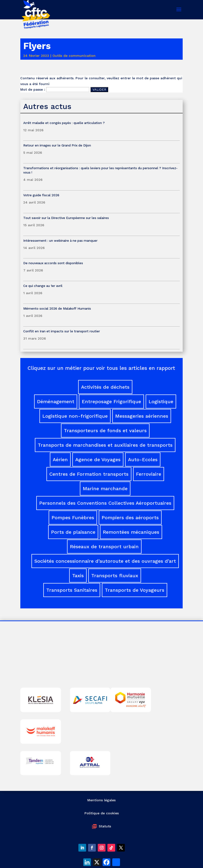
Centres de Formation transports (89, 474)
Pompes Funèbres (73, 518)
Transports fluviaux (115, 576)
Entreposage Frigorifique (111, 401)
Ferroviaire (149, 474)
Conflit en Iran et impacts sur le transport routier (62, 331)
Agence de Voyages (98, 460)
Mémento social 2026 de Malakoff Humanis (57, 308)
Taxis (78, 576)
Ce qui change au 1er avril (43, 286)
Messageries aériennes (142, 416)
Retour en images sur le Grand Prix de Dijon (57, 145)
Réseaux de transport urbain (104, 547)
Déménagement (56, 401)
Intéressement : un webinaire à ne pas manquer (60, 241)
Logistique (161, 401)
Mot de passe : (55, 89)
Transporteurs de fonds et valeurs (105, 430)
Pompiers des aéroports (130, 518)
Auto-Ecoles (143, 460)
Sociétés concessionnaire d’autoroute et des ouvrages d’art (105, 561)
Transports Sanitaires (72, 590)
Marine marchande (105, 489)
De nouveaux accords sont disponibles (53, 263)
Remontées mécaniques (131, 532)
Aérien (60, 460)
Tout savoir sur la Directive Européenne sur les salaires (67, 218)
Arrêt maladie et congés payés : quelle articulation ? (64, 123)
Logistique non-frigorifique (75, 416)
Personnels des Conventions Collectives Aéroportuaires (105, 503)
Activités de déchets (105, 387)
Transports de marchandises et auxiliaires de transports (105, 445)
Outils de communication (74, 56)
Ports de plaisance (73, 532)
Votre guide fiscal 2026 (41, 195)
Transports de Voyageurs (135, 590)
